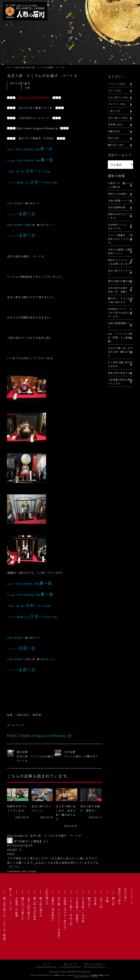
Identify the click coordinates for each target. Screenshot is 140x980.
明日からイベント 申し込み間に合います (120, 262)
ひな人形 (113, 97)
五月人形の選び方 (29, 908)
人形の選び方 (47, 896)
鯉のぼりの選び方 (23, 908)
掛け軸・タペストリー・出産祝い (59, 918)
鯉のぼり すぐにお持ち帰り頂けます (120, 300)
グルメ (111, 90)
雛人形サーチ (32, 203)
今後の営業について (119, 200)
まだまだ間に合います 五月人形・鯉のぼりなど (121, 352)
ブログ (112, 104)
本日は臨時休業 (117, 207)
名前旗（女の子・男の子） (65, 914)
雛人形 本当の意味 (35, 909)
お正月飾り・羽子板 (83, 910)
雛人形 (113, 901)
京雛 (110, 131)
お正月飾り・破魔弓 (77, 910)
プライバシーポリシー (94, 964)
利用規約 (95, 975)
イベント (113, 84)
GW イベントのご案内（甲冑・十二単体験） (120, 337)
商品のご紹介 (119, 896)
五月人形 (113, 118)
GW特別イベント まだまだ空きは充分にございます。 (120, 313)
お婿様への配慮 (17, 907)
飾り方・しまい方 (10, 899)
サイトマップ (70, 964)
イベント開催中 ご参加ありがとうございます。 (120, 239)
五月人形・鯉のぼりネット (39, 225)
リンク (46, 964)
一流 (110, 111)
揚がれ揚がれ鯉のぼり (120, 281)
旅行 (110, 138)
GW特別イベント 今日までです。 (120, 226)
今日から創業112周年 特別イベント (121, 251)
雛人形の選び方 (41, 907)
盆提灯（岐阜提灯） (53, 910)
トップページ (131, 896)
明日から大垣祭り (118, 194)
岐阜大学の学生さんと (120, 373)
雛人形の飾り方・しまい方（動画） (4, 920)
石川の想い (125, 895)
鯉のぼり (113, 145)
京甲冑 (112, 124)
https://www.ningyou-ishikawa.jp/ (37, 128)
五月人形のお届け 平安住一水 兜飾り (120, 290)
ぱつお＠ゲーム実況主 (28, 841)
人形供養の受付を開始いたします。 (120, 381)
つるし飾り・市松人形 (71, 911)
